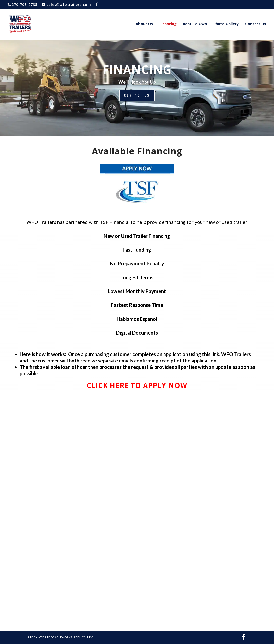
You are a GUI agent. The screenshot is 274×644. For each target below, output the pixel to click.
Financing (168, 24)
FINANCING (137, 70)
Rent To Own (195, 24)
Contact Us (256, 24)
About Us (144, 24)
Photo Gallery (226, 24)
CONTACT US (137, 96)
